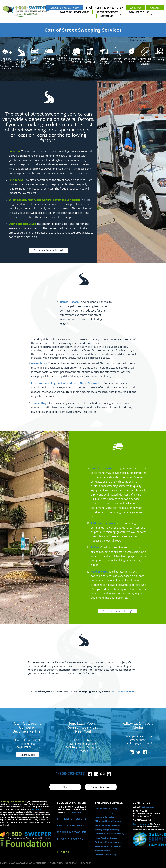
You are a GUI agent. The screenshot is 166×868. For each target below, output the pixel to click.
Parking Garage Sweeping (107, 829)
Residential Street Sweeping (108, 842)
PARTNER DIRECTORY (72, 819)
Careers (63, 852)
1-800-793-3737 (70, 774)
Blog (65, 787)
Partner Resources (101, 787)
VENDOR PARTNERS (70, 826)
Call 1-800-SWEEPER (123, 691)
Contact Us (106, 16)
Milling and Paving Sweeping (109, 821)
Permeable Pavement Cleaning (110, 834)
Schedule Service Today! (48, 250)
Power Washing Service (106, 838)
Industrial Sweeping (104, 817)
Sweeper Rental (102, 850)
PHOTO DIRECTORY (70, 839)
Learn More (28, 755)
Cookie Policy (68, 863)
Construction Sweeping (106, 809)
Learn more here (73, 812)
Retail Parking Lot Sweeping (108, 846)
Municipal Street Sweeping (108, 825)
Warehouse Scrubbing (105, 855)
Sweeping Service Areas (75, 12)
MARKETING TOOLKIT (72, 832)
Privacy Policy (56, 863)
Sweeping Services (109, 12)
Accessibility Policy (83, 863)
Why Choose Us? (140, 12)
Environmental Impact (106, 813)
